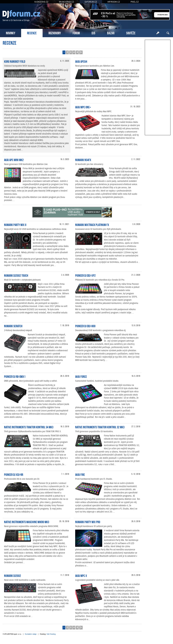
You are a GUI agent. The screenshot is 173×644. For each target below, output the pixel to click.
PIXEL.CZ (135, 2)
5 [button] (77, 52)
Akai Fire (80, 474)
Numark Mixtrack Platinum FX (92, 224)
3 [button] (71, 52)
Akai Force (81, 376)
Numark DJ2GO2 (13, 575)
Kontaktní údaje (31, 634)
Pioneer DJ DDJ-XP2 (85, 275)
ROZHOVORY (55, 33)
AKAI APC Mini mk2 (14, 160)
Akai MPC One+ (83, 107)
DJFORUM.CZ (91, 2)
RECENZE (32, 33)
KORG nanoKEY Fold (15, 61)
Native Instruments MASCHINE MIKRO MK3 (27, 522)
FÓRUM (76, 33)
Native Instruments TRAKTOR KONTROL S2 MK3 (100, 427)
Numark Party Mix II (15, 224)
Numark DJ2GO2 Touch (16, 275)
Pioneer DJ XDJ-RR (14, 474)
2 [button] (67, 52)
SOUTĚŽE (131, 33)
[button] (81, 52)
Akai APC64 (81, 61)
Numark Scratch (13, 326)
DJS (93, 33)
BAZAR (111, 33)
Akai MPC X (81, 575)
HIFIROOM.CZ (114, 2)
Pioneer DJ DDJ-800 (85, 326)
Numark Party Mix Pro (88, 522)
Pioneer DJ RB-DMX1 (15, 376)
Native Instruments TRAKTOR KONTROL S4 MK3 (29, 427)
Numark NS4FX (83, 160)
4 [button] (74, 52)
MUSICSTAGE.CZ (66, 2)
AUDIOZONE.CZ (41, 2)
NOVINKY (11, 33)
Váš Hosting (51, 634)
